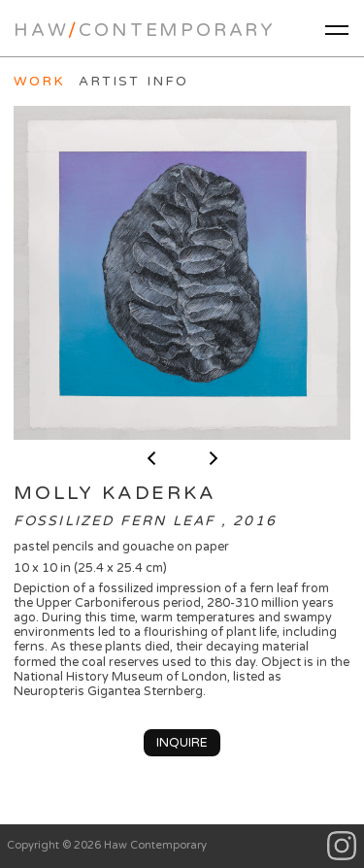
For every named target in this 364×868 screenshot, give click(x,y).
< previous (151, 458)
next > (214, 458)
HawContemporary (145, 30)
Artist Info (133, 82)
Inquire (182, 743)
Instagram (342, 846)
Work (39, 82)
